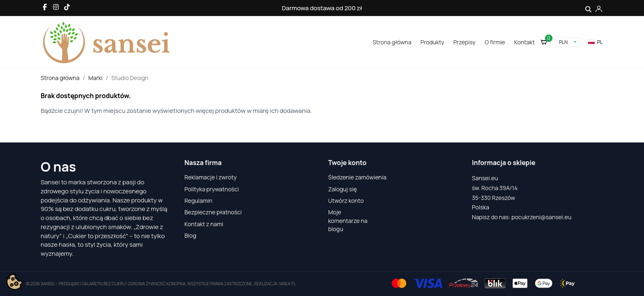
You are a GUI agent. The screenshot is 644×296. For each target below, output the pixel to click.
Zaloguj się (343, 189)
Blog (190, 235)
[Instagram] (56, 7)
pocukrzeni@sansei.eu (541, 217)
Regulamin (198, 201)
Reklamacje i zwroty (210, 177)
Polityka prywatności (212, 189)
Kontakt (524, 42)
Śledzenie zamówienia (357, 177)
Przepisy (465, 42)
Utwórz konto (346, 201)
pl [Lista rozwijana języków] (595, 42)
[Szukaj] (588, 8)
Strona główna (392, 42)
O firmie (495, 42)
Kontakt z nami (204, 224)
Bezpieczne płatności (213, 212)
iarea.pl (288, 284)
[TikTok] (67, 7)
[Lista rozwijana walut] (569, 42)
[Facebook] (45, 7)
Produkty (432, 42)
